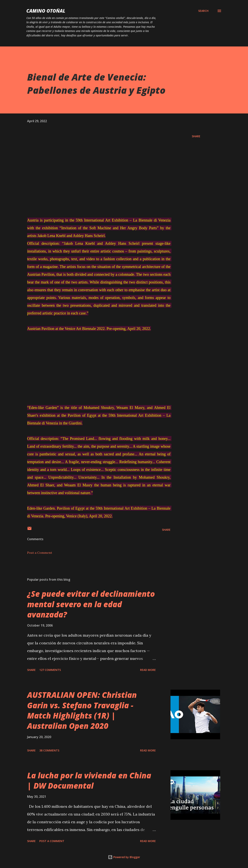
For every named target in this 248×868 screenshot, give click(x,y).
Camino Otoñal (46, 11)
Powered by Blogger (124, 857)
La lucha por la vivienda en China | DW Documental (89, 780)
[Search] (203, 11)
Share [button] (196, 136)
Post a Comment (40, 553)
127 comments (50, 670)
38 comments (49, 750)
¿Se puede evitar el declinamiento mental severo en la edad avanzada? (91, 604)
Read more (148, 670)
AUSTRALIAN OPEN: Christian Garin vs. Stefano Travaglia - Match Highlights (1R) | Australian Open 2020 (82, 710)
